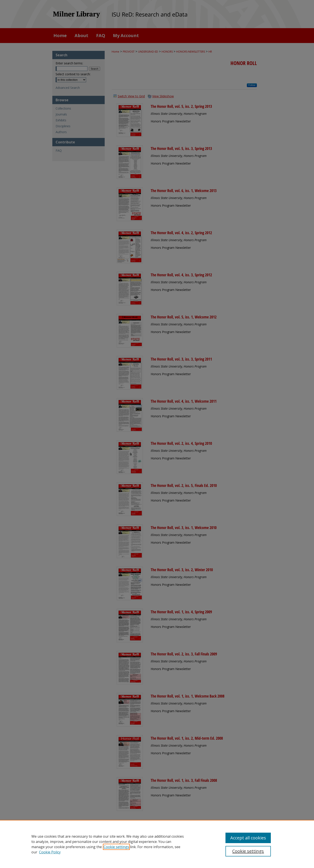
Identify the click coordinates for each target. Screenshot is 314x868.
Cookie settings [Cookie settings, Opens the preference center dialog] (248, 851)
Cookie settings (116, 847)
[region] (157, 844)
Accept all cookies (248, 838)
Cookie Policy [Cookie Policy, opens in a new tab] (50, 852)
